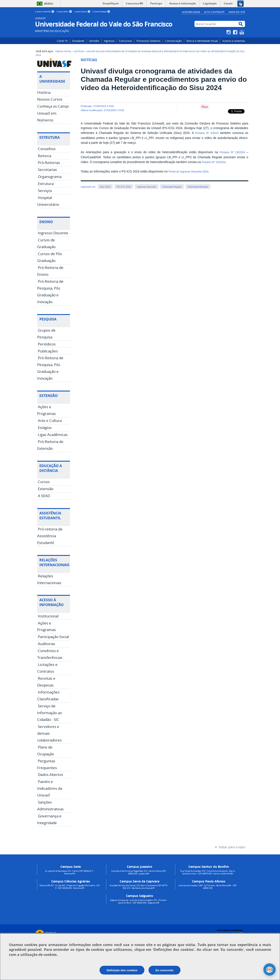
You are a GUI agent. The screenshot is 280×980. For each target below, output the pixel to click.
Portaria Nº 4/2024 (207, 133)
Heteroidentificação (198, 187)
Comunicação (173, 41)
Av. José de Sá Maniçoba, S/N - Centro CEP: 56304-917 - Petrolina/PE (70, 872)
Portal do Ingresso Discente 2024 (188, 172)
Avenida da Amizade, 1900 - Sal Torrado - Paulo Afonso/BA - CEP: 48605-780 (208, 887)
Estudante (78, 41)
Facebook (236, 32)
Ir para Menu (65, 12)
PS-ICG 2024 (124, 187)
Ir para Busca (83, 12)
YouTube (242, 32)
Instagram (229, 32)
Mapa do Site (237, 12)
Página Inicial (63, 51)
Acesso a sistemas (234, 41)
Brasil (49, 4)
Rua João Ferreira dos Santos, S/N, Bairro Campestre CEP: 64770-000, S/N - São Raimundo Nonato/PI (139, 887)
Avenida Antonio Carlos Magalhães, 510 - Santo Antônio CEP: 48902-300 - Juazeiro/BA (139, 872)
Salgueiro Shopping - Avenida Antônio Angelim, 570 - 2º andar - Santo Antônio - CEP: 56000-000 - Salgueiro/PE (139, 902)
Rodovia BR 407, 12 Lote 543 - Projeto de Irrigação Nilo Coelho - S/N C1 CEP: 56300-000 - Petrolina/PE (70, 887)
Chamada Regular (172, 187)
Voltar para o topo (232, 847)
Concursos (125, 41)
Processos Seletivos (149, 41)
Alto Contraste (214, 12)
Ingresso (109, 41)
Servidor (94, 41)
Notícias (79, 51)
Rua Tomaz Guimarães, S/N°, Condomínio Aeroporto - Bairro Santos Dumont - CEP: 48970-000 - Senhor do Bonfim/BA (208, 872)
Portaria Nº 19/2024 (232, 152)
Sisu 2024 (105, 187)
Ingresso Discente (146, 187)
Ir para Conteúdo (45, 12)
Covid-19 (62, 41)
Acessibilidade (191, 12)
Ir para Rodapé (101, 12)
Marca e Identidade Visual (202, 41)
